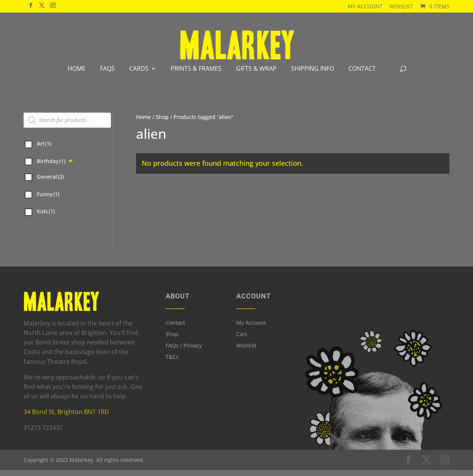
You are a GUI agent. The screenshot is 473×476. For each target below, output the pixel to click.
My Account (365, 6)
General (50, 183)
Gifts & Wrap (256, 75)
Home (77, 75)
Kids (46, 217)
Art (44, 150)
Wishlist (401, 6)
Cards (139, 75)
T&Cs (172, 363)
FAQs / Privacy (184, 352)
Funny (48, 200)
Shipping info (312, 75)
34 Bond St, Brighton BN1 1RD (66, 418)
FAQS (107, 75)
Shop (162, 123)
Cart (242, 341)
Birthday (51, 167)
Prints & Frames (196, 75)
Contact (362, 75)
